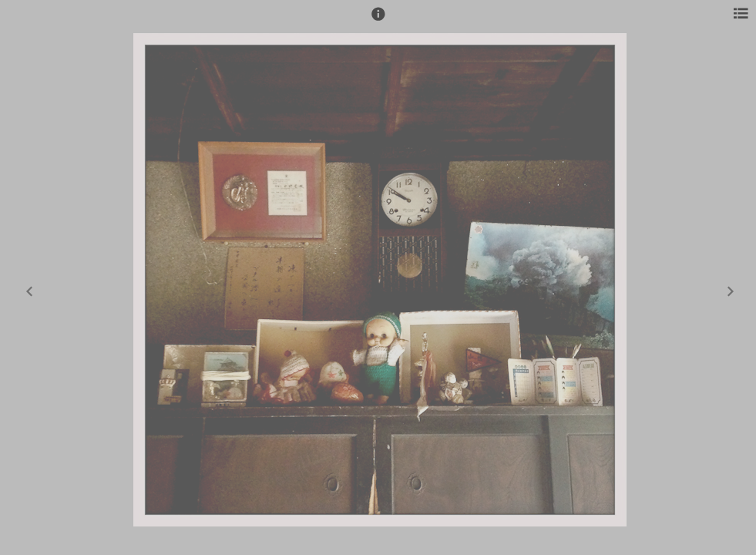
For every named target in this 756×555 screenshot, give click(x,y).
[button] (378, 21)
